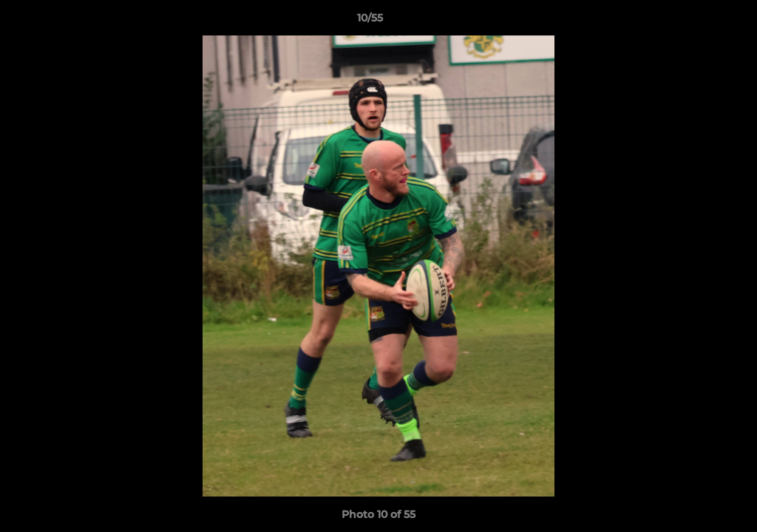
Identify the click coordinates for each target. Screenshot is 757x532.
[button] (695, 21)
